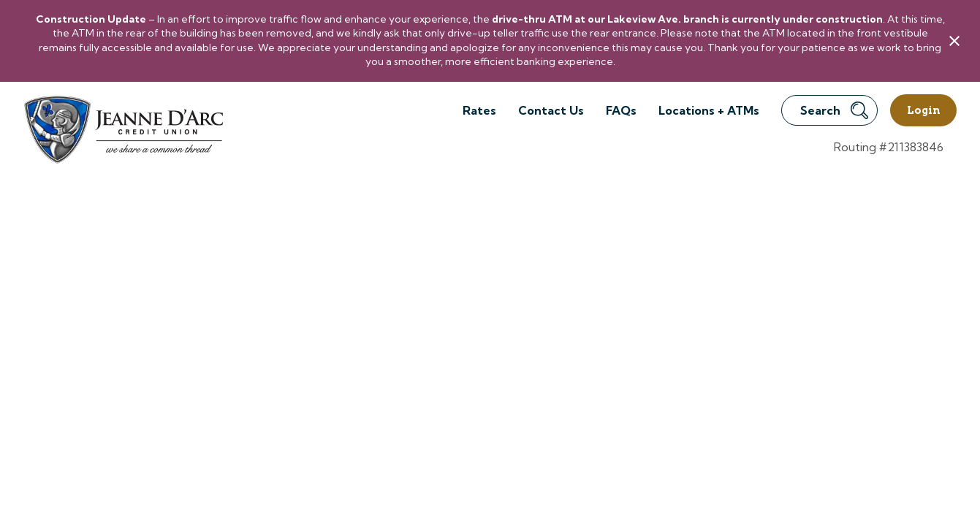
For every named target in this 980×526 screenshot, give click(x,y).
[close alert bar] (954, 41)
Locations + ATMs (709, 110)
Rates (479, 110)
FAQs (621, 110)
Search (834, 110)
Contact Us (551, 110)
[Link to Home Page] (122, 132)
